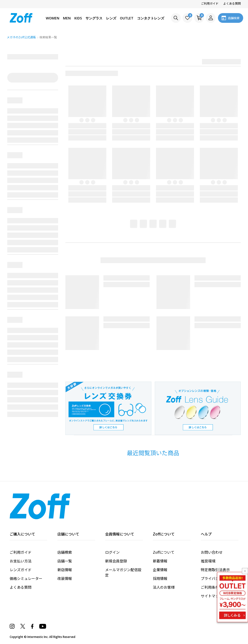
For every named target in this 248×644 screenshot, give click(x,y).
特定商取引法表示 (215, 570)
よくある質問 (232, 3)
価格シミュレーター (26, 578)
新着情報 (160, 561)
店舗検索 (65, 552)
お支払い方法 (21, 561)
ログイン (112, 552)
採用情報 (160, 578)
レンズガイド (21, 570)
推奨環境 (208, 561)
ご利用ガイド (210, 3)
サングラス (94, 18)
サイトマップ (212, 596)
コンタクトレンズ (151, 18)
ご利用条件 (210, 587)
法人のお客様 (164, 587)
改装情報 (65, 578)
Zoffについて (164, 552)
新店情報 (65, 570)
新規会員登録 (116, 561)
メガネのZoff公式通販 (22, 37)
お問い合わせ (212, 552)
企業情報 (160, 570)
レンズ (111, 18)
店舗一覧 (65, 561)
